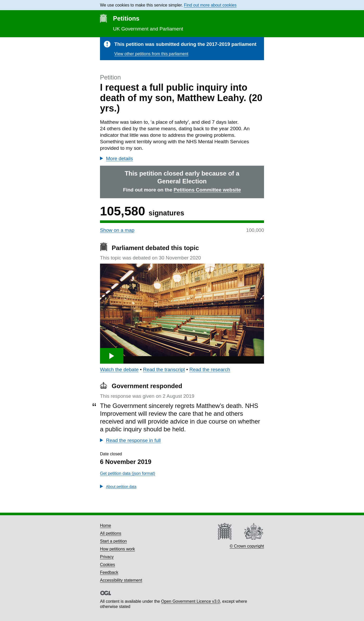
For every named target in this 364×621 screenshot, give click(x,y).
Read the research (210, 370)
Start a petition (113, 541)
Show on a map (117, 230)
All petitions (111, 533)
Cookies (108, 565)
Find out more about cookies (210, 5)
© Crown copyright (247, 546)
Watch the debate (119, 370)
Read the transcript (164, 370)
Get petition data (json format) (128, 473)
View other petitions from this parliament (151, 54)
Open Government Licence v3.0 (191, 601)
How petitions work (117, 549)
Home (106, 526)
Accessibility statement (121, 580)
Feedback (109, 572)
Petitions (126, 18)
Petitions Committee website (207, 190)
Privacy (107, 557)
